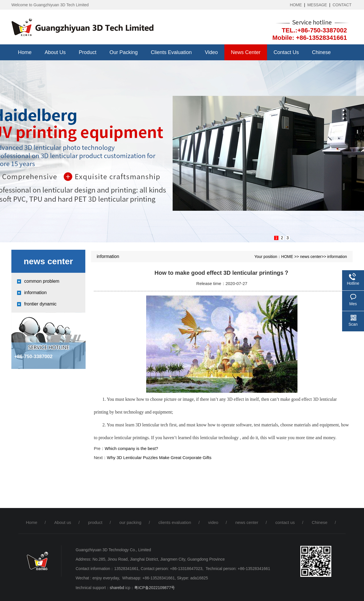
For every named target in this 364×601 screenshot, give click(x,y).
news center (246, 52)
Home (25, 52)
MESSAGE (317, 5)
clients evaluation (171, 52)
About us (55, 52)
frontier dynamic (40, 304)
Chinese (321, 52)
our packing (124, 52)
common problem (42, 281)
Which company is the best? (131, 448)
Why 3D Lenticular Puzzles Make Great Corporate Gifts (159, 458)
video (211, 52)
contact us (286, 52)
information (35, 293)
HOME (296, 5)
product (88, 52)
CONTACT (342, 5)
